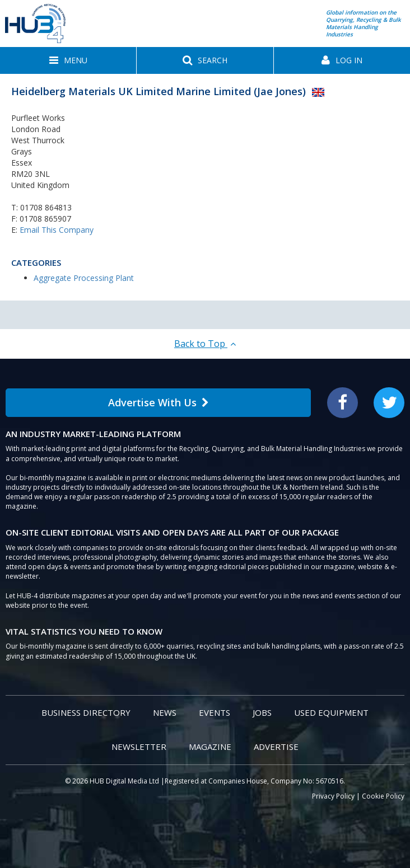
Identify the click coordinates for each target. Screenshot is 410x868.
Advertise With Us (159, 402)
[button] (68, 60)
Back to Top (205, 344)
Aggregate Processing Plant (84, 278)
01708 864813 (46, 207)
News (165, 712)
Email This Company (57, 230)
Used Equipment (331, 712)
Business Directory (86, 712)
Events (215, 712)
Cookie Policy (383, 796)
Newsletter (139, 747)
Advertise (276, 747)
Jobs (262, 712)
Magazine (210, 747)
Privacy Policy (333, 796)
